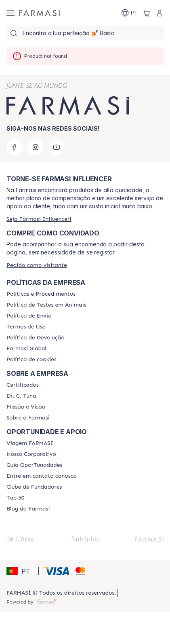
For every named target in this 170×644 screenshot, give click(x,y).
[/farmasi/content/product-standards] (23, 385)
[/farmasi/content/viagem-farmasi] (30, 443)
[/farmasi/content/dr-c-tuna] (21, 396)
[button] (21, 571)
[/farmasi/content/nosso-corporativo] (31, 454)
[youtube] (57, 147)
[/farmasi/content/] (31, 360)
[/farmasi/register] (39, 219)
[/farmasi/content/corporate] (26, 349)
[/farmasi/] (40, 13)
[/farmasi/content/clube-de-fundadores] (34, 487)
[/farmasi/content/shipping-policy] (29, 316)
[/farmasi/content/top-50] (15, 498)
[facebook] (15, 147)
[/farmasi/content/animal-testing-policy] (46, 305)
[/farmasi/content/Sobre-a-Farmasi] (28, 418)
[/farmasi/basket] (147, 13)
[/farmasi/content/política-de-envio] (26, 327)
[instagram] (36, 147)
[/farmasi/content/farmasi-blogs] (28, 509)
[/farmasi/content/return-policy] (36, 338)
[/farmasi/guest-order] (37, 265)
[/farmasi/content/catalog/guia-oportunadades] (34, 465)
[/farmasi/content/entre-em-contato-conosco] (42, 476)
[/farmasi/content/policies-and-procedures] (41, 294)
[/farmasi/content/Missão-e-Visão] (26, 407)
